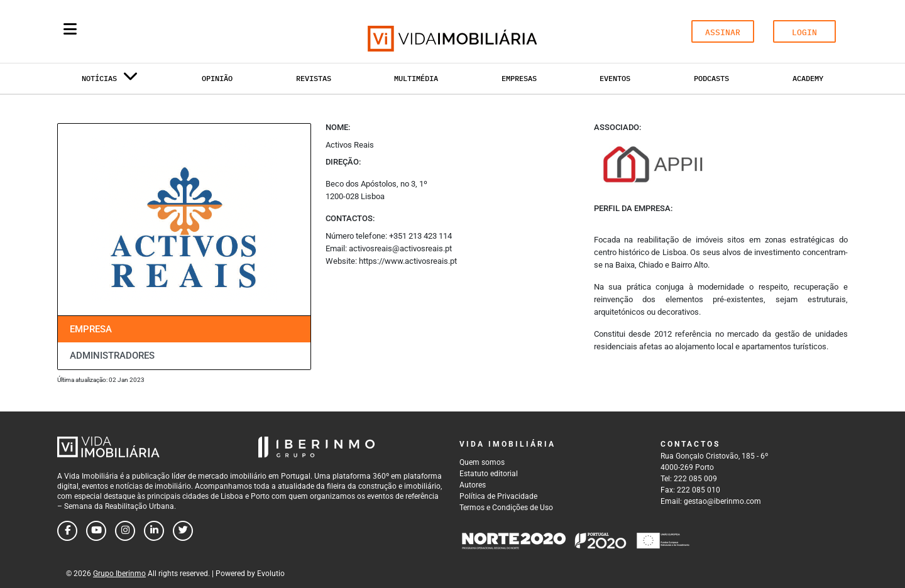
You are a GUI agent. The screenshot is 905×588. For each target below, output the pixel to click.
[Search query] (143, 31)
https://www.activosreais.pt (408, 261)
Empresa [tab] (91, 329)
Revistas (314, 78)
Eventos (615, 78)
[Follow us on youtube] (96, 531)
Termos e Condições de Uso (506, 508)
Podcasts (711, 78)
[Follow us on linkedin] (154, 531)
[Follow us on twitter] (183, 531)
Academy (808, 78)
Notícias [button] (110, 81)
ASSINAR (723, 32)
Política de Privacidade (498, 496)
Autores (473, 485)
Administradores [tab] (112, 356)
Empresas (519, 78)
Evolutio (271, 574)
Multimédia (416, 78)
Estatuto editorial (489, 474)
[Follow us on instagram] (125, 531)
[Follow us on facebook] (67, 531)
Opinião (217, 78)
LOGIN (804, 32)
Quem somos (482, 462)
